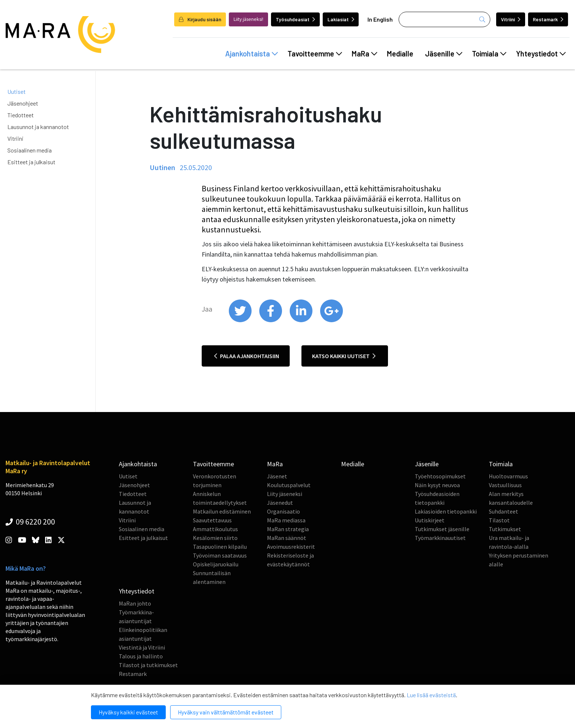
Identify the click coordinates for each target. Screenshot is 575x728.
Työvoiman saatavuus (220, 555)
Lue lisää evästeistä (431, 695)
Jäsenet (277, 476)
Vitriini (511, 19)
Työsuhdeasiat (295, 19)
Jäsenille (444, 54)
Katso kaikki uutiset (344, 356)
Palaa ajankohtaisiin (247, 356)
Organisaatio (283, 511)
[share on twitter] (241, 320)
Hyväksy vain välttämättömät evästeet (226, 712)
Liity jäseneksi (285, 494)
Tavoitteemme (315, 54)
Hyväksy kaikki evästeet (128, 712)
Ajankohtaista (252, 54)
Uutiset (17, 91)
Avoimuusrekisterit (291, 547)
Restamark (548, 19)
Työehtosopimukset (440, 476)
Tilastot (499, 520)
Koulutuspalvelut (289, 485)
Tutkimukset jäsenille (442, 529)
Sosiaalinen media (30, 150)
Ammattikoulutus (215, 529)
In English (380, 19)
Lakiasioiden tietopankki (446, 511)
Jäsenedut (280, 503)
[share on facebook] (271, 320)
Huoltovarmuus (508, 476)
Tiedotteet (21, 115)
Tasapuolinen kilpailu (220, 547)
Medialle (400, 54)
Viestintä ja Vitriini (142, 647)
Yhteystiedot (541, 54)
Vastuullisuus (505, 485)
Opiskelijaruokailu (216, 564)
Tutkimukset (505, 529)
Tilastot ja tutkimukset (148, 665)
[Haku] (444, 19)
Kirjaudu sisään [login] (200, 19)
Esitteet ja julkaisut (31, 162)
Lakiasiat (341, 19)
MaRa (365, 54)
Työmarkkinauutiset (440, 538)
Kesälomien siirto (215, 538)
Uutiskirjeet (430, 520)
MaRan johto (135, 603)
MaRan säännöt (287, 538)
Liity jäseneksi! (248, 19)
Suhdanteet (503, 511)
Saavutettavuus (212, 520)
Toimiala (489, 54)
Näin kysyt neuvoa (437, 485)
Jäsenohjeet (23, 103)
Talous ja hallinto (141, 656)
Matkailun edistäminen (222, 511)
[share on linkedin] (302, 320)
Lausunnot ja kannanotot (38, 127)
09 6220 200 (30, 522)
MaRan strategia (288, 529)
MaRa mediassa (286, 520)
